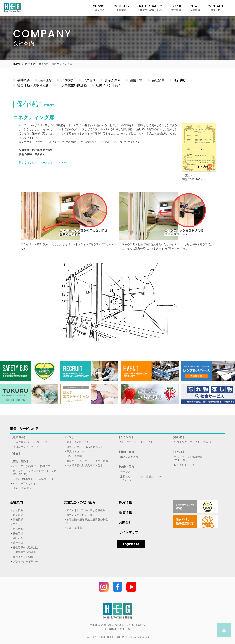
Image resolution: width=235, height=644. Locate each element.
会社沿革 (156, 80)
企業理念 (43, 80)
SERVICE (100, 8)
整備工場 (134, 80)
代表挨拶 (65, 80)
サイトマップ (129, 532)
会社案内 (16, 502)
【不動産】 (178, 437)
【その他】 (178, 452)
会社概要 (30, 64)
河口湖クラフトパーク (26, 447)
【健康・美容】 (127, 467)
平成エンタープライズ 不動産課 (193, 442)
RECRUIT (176, 8)
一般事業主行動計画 (70, 85)
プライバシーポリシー (26, 561)
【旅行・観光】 (20, 461)
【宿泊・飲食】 (127, 452)
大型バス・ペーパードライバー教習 (87, 461)
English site (131, 544)
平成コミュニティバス (79, 452)
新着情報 (125, 512)
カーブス (125, 472)
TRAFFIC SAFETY (150, 8)
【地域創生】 (18, 437)
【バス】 (69, 437)
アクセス (87, 80)
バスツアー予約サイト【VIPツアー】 (34, 466)
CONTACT (216, 8)
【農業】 (16, 454)
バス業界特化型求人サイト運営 (85, 465)
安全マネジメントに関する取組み (86, 510)
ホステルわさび (129, 457)
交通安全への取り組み (80, 502)
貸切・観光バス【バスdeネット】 (86, 447)
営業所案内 (111, 80)
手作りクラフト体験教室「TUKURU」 (188, 459)
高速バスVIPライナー (79, 442)
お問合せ (125, 522)
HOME (17, 64)
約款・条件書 (74, 528)
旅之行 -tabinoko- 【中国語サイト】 (33, 479)
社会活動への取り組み (31, 85)
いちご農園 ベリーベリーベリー (31, 442)
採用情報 (125, 502)
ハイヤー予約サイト (24, 484)
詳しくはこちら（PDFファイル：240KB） (44, 163)
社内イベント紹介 (107, 85)
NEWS (195, 8)
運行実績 (178, 80)
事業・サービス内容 (24, 429)
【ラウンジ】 (126, 437)
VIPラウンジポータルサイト (137, 442)
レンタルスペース (184, 465)
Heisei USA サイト (23, 488)
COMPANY (122, 8)
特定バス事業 (74, 456)
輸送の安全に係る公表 (79, 515)
